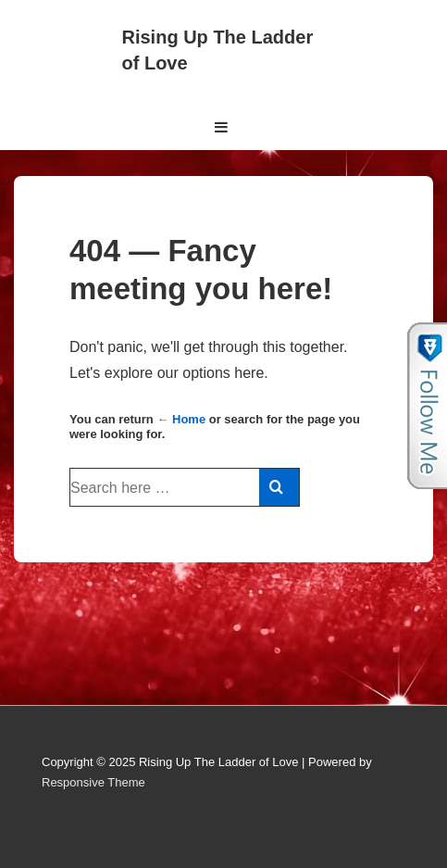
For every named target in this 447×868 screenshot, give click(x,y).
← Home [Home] (181, 419)
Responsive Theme (93, 782)
